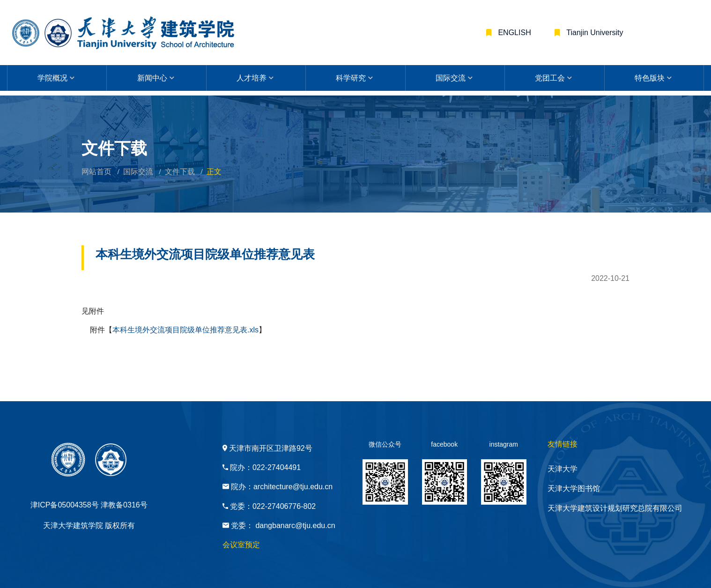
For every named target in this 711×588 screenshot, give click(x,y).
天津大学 (563, 469)
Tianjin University (594, 33)
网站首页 (96, 172)
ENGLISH (514, 33)
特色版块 (650, 78)
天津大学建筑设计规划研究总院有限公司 (615, 508)
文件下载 (180, 172)
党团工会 (550, 78)
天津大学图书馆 (574, 489)
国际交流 (451, 78)
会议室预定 (241, 545)
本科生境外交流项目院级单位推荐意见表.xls (185, 330)
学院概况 (52, 78)
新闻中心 (152, 78)
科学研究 (351, 78)
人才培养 (252, 78)
